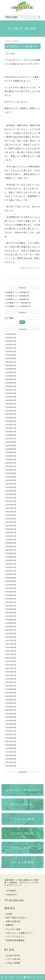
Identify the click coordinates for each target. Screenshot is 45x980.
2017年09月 (11, 647)
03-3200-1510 (16, 900)
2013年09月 (11, 755)
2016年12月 (11, 679)
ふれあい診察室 (13, 963)
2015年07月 (11, 717)
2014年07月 (11, 741)
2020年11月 (11, 536)
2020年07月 (11, 550)
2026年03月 (11, 338)
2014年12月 (11, 731)
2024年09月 (11, 397)
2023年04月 (11, 449)
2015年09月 (11, 714)
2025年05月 (11, 369)
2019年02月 (11, 595)
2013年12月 (11, 752)
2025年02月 (11, 379)
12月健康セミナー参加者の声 (18, 303)
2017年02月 (11, 672)
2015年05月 (11, 724)
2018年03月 (11, 627)
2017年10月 (11, 644)
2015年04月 (11, 728)
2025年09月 (11, 355)
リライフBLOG (13, 959)
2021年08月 (11, 508)
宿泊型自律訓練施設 (15, 940)
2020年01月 (11, 564)
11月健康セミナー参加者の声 (18, 306)
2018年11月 (11, 606)
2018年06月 (11, 620)
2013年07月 (11, 762)
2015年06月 (11, 721)
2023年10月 (11, 432)
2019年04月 (11, 588)
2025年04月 (11, 372)
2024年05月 (11, 407)
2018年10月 (11, 609)
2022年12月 (11, 463)
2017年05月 (11, 661)
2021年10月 (11, 501)
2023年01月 (11, 459)
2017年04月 (11, 665)
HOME (9, 914)
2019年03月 (11, 592)
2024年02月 (11, 418)
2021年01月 (11, 529)
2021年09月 (11, 505)
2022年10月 (11, 470)
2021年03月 (11, 522)
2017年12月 (11, 637)
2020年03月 (11, 560)
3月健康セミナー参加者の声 (18, 296)
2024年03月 (11, 414)
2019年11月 (11, 571)
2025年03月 (11, 376)
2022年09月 (11, 473)
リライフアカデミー (15, 937)
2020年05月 (11, 557)
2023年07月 (11, 439)
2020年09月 (11, 543)
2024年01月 (11, 421)
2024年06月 (11, 404)
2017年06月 (11, 658)
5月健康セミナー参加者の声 (18, 292)
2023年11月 (11, 428)
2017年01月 (11, 675)
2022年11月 (11, 466)
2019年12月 (11, 567)
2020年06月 (11, 553)
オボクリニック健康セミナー (19, 933)
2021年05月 (11, 519)
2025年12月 (11, 345)
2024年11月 (11, 390)
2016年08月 (11, 693)
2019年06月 (11, 585)
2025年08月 (11, 358)
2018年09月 (11, 613)
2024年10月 (11, 393)
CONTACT (12, 895)
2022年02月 (11, 494)
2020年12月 (11, 533)
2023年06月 (11, 442)
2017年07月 (11, 654)
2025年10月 (11, 352)
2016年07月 (11, 696)
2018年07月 (11, 616)
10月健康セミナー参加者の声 (21, 46)
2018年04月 (11, 623)
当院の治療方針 (13, 921)
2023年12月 (11, 425)
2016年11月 (11, 682)
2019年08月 (11, 581)
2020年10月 (11, 540)
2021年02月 (11, 526)
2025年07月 (11, 362)
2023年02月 (11, 456)
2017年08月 (11, 651)
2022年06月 (11, 484)
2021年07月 (11, 512)
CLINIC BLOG (13, 956)
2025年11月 (11, 348)
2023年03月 (11, 452)
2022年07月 (11, 480)
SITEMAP (11, 891)
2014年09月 (11, 738)
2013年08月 (11, 759)
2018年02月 (11, 630)
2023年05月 (11, 446)
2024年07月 (11, 400)
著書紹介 (10, 925)
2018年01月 (11, 634)
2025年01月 (11, 383)
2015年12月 (11, 710)
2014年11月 (11, 734)
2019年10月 (11, 574)
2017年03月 (11, 668)
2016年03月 (11, 703)
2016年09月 (11, 689)
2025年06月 (11, 365)
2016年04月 (11, 700)
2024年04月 (11, 411)
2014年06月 (11, 745)
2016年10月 (11, 686)
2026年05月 (11, 334)
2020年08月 (11, 546)
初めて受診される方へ (16, 918)
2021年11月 (11, 498)
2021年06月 (11, 515)
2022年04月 (11, 491)
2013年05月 (11, 766)
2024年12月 (11, 386)
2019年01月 (11, 599)
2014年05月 (11, 748)
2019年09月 (11, 578)
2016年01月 (11, 707)
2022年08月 (11, 477)
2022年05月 (11, 487)
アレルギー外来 (13, 929)
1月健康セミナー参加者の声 (18, 299)
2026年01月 (11, 341)
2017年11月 (11, 640)
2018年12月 (11, 602)
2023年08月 (11, 435)
